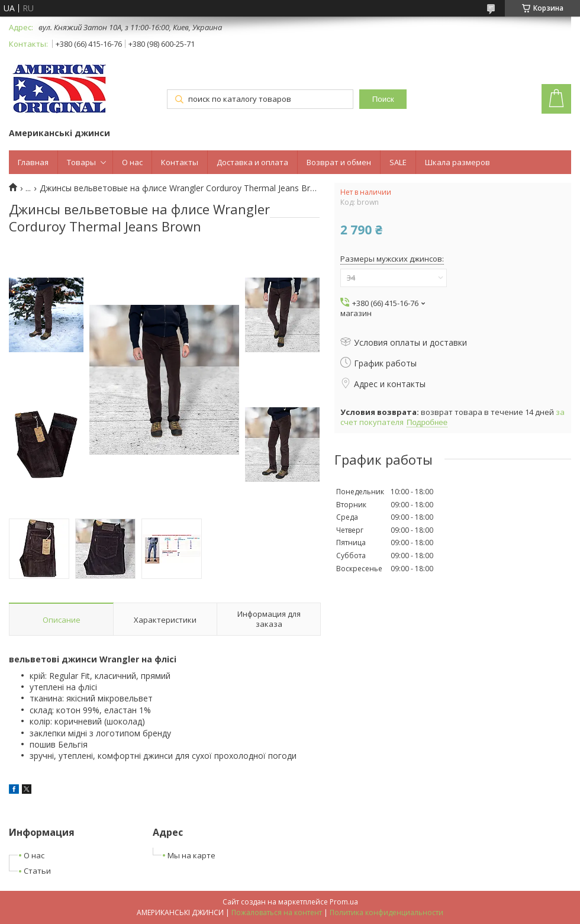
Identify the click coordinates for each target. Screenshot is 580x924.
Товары (81, 162)
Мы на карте (191, 855)
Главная (33, 162)
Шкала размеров (457, 162)
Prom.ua (344, 902)
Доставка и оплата (252, 162)
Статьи (37, 871)
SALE (398, 162)
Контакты (180, 162)
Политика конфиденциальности (386, 912)
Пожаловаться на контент (277, 912)
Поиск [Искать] (383, 99)
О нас (132, 162)
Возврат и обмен (339, 162)
